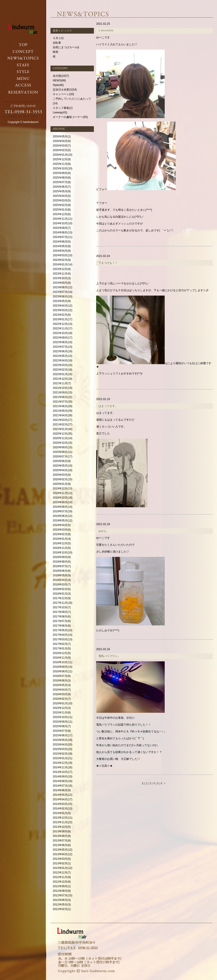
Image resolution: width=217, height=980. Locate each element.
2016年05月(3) (62, 685)
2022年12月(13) (62, 324)
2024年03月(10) (62, 255)
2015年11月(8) (62, 713)
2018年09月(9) (62, 557)
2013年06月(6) (62, 845)
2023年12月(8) (62, 269)
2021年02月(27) (62, 425)
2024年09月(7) (62, 228)
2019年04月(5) (62, 525)
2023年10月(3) (62, 278)
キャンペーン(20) (63, 94)
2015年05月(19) (62, 740)
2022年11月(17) (62, 328)
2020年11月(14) (62, 438)
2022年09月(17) (62, 338)
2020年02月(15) (62, 479)
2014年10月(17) (62, 772)
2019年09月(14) (62, 502)
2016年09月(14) (62, 667)
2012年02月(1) (62, 909)
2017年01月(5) (62, 649)
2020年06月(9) (62, 461)
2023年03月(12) (62, 310)
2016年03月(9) (62, 694)
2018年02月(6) (62, 589)
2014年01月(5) (62, 813)
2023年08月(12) (62, 287)
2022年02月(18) (62, 370)
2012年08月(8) (62, 891)
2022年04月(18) (62, 360)
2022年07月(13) (62, 347)
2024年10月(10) (62, 223)
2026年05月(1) (62, 136)
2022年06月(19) (62, 351)
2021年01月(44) (62, 429)
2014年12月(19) (62, 763)
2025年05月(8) (62, 191)
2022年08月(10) (62, 342)
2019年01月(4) (62, 539)
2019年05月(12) (62, 521)
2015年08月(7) (62, 726)
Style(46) (58, 85)
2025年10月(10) (62, 168)
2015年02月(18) (62, 754)
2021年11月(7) (62, 383)
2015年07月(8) (62, 731)
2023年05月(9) (62, 301)
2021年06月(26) (62, 406)
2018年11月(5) (62, 548)
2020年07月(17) (62, 457)
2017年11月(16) (62, 603)
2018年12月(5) (62, 543)
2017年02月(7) (62, 644)
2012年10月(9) (62, 882)
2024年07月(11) (62, 237)
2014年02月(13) (62, 809)
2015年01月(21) (62, 758)
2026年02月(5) (62, 150)
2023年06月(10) (62, 296)
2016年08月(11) (62, 671)
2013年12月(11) (62, 818)
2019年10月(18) (62, 498)
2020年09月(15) (62, 447)
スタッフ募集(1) (63, 108)
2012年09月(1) (62, 886)
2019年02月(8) (62, 534)
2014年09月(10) (62, 777)
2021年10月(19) (62, 388)
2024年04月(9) (62, 251)
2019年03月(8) (62, 530)
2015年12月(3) (62, 708)
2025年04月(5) (62, 196)
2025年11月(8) (62, 164)
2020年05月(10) (62, 466)
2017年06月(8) (62, 626)
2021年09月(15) (62, 393)
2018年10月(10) (62, 553)
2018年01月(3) (62, 594)
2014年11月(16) (62, 767)
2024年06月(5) (62, 242)
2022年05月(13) (62, 356)
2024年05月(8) (62, 246)
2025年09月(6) (62, 173)
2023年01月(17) (62, 319)
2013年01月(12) (62, 868)
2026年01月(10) (62, 155)
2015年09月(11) (62, 722)
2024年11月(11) (62, 219)
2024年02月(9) (62, 260)
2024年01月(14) (62, 264)
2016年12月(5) (62, 653)
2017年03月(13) (62, 639)
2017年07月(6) (62, 621)
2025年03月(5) (62, 200)
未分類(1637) (61, 76)
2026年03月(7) (62, 146)
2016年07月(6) (62, 676)
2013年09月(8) (62, 831)
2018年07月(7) (62, 566)
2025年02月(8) (62, 205)
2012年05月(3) (62, 905)
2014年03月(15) (62, 804)
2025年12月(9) (62, 159)
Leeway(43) (60, 112)
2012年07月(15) (62, 895)
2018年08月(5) (62, 562)
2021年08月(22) (62, 397)
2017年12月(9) (62, 598)
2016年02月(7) (62, 699)
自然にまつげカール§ (66, 47)
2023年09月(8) (62, 283)
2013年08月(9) (62, 836)
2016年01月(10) (62, 703)
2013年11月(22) (62, 822)
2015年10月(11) (62, 717)
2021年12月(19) (62, 379)
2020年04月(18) (62, 470)
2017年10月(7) (62, 607)
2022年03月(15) (62, 365)
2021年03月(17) (62, 420)
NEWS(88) (59, 80)
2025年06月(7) (62, 187)
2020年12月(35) (62, 434)
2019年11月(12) (62, 493)
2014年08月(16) (62, 781)
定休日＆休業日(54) (65, 90)
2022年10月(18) (62, 333)
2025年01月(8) (62, 210)
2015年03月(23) (62, 749)
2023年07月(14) (62, 292)
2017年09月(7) (62, 612)
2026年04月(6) (62, 141)
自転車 (57, 43)
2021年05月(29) (62, 411)
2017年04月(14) (62, 635)
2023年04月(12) (62, 306)
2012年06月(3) (62, 900)
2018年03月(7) (62, 585)
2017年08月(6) (62, 617)
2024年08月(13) (62, 232)
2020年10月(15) (62, 443)
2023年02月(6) (62, 315)
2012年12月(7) (62, 873)
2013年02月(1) (62, 863)
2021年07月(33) (62, 402)
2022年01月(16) (62, 374)
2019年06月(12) (62, 516)
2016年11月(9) (62, 658)
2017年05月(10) (62, 630)
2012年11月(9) (62, 877)
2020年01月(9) (62, 484)
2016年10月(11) (62, 662)
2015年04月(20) (62, 745)
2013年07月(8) (62, 841)
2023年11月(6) (62, 274)
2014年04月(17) (62, 799)
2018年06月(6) (62, 571)
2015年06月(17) (62, 735)
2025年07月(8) (62, 182)
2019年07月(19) (62, 511)
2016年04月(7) (62, 690)
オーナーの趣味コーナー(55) (70, 117)
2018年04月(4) (62, 580)
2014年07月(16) (62, 786)
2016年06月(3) (62, 681)
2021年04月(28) (62, 415)
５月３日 (58, 38)
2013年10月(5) (62, 827)
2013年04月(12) (62, 854)
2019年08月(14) (62, 507)
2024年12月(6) (62, 214)
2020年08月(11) (62, 452)
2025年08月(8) (62, 178)
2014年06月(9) (62, 790)
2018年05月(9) (62, 575)
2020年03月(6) (62, 475)
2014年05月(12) (62, 795)
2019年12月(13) (62, 489)
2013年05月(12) (62, 850)
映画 (56, 52)
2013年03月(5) (62, 859)
